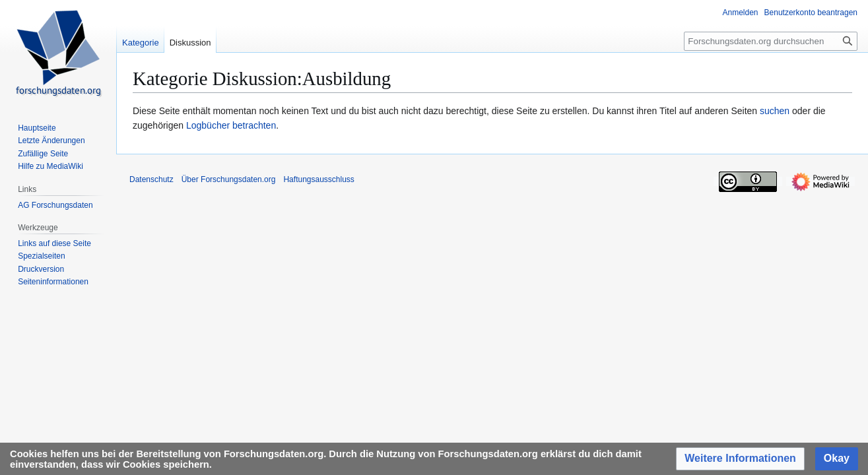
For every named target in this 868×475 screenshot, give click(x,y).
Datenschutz (151, 179)
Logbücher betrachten (231, 125)
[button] (740, 459)
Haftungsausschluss (318, 179)
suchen (775, 111)
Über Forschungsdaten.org (229, 179)
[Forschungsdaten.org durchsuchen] (771, 41)
